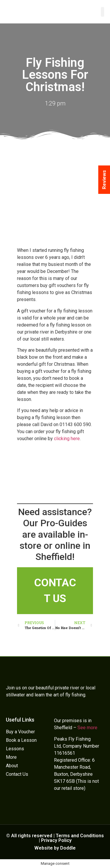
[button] (103, 12)
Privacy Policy (56, 840)
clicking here (67, 439)
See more (87, 728)
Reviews (104, 180)
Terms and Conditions (80, 836)
